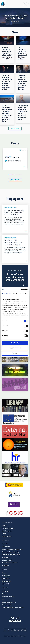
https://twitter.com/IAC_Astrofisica (5, 630)
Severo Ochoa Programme (10, 563)
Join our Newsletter (15, 619)
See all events (15, 180)
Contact (4, 526)
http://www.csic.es (14, 513)
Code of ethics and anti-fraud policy (13, 549)
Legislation (5, 544)
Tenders (4, 594)
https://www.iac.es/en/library (15, 406)
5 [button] (21, 174)
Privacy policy (6, 576)
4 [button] (18, 174)
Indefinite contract (10, 208)
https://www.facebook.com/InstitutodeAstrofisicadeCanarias (8, 630)
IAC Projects (6, 557)
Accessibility (6, 584)
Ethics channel (6, 605)
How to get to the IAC (8, 528)
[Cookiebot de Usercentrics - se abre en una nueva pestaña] (21, 289)
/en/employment (23, 285)
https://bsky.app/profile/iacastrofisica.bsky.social (22, 630)
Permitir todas (15, 343)
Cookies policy (6, 581)
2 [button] (13, 174)
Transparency (6, 547)
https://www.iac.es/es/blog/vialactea (25, 630)
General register (7, 536)
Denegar (15, 353)
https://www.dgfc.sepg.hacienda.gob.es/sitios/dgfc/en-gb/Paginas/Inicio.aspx (15, 419)
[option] (15, 159)
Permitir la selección (15, 348)
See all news (15, 129)
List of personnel (7, 531)
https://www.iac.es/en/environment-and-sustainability (15, 370)
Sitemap (4, 573)
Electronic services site (9, 602)
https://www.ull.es (14, 504)
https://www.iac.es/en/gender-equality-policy (15, 384)
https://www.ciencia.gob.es (14, 485)
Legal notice (6, 578)
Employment (6, 591)
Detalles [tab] (16, 294)
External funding (7, 560)
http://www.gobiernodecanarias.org (14, 494)
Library (4, 534)
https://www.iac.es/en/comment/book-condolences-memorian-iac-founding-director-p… (15, 470)
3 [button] (16, 174)
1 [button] (10, 174)
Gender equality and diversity (10, 552)
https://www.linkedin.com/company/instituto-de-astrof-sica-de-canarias (15, 630)
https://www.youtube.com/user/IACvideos (18, 630)
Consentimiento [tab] (6, 294)
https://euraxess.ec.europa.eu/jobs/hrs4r (15, 458)
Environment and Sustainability (11, 555)
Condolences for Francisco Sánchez (13, 608)
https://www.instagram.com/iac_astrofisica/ (12, 630)
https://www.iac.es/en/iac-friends (15, 445)
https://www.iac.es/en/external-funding (15, 432)
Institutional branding (8, 597)
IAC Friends (5, 566)
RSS (3, 599)
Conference (8, 157)
